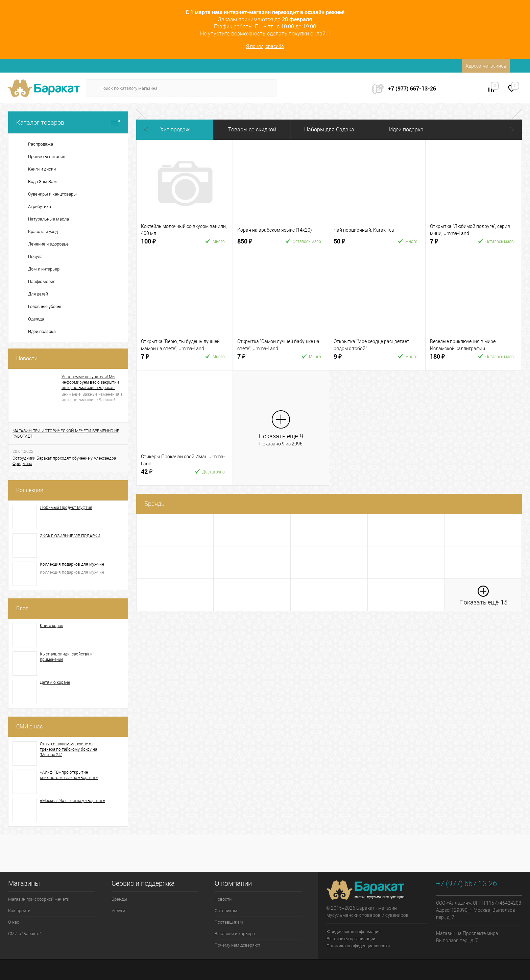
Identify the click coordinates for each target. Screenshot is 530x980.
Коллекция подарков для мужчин (72, 564)
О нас (14, 922)
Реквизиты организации (351, 939)
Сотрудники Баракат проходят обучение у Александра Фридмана (64, 461)
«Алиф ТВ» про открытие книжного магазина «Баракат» (69, 775)
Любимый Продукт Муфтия (66, 508)
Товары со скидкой (252, 130)
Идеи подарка (406, 130)
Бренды (119, 899)
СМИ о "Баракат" (25, 934)
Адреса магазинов (486, 66)
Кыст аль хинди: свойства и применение (66, 657)
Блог (22, 608)
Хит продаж (175, 130)
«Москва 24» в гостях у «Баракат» (73, 801)
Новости (27, 358)
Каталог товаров (68, 122)
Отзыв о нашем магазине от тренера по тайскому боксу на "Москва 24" (68, 749)
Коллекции (30, 490)
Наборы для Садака (329, 130)
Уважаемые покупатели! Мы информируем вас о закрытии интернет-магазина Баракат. (90, 382)
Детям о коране (55, 682)
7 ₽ (451, 244)
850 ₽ (258, 244)
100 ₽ (162, 244)
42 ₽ (162, 474)
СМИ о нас (29, 727)
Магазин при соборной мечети (39, 899)
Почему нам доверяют (237, 945)
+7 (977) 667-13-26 (412, 88)
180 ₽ (451, 359)
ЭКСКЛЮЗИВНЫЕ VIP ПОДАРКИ (70, 536)
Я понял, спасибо (265, 46)
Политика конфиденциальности (358, 946)
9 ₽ (355, 359)
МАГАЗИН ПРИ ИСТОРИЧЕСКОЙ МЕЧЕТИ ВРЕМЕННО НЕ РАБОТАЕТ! (66, 434)
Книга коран (52, 626)
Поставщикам (229, 922)
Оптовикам (226, 911)
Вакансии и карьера (235, 934)
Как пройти (19, 911)
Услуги (118, 911)
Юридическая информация (354, 932)
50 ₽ (355, 244)
